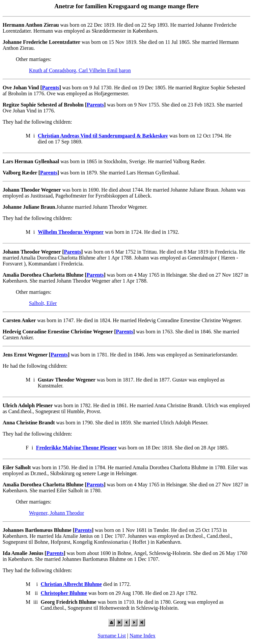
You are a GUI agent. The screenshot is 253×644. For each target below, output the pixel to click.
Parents (51, 88)
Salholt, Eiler (43, 303)
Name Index (142, 636)
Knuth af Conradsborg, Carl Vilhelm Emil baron (80, 70)
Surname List (112, 636)
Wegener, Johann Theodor (56, 513)
